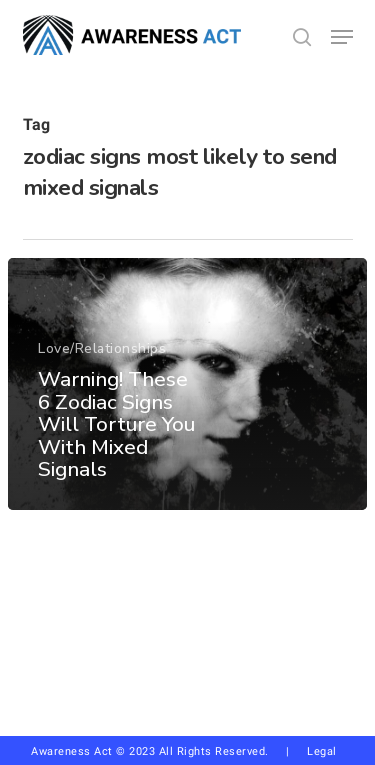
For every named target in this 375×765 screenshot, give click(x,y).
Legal (322, 751)
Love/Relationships (102, 349)
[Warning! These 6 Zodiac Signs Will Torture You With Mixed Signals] (187, 384)
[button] (342, 37)
